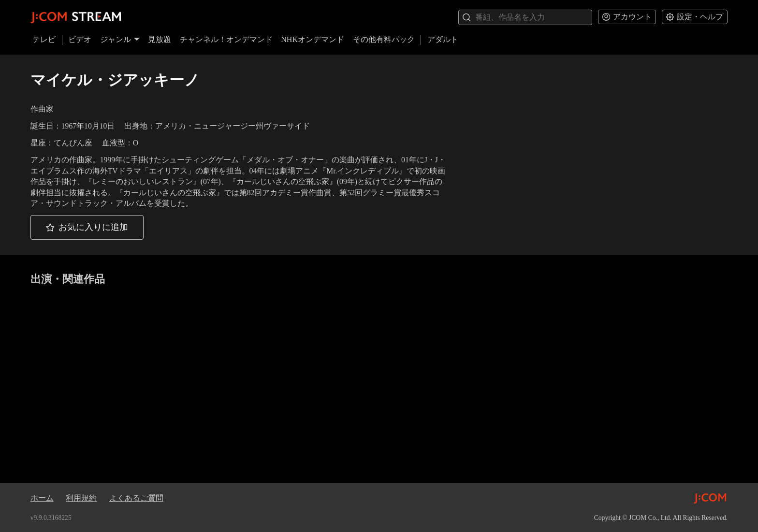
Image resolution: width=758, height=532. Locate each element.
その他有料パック (384, 39)
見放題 (160, 39)
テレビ (44, 39)
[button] (87, 227)
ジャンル (120, 39)
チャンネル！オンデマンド (226, 39)
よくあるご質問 (136, 498)
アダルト (443, 39)
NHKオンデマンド (313, 39)
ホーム (42, 498)
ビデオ (80, 39)
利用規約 (81, 498)
